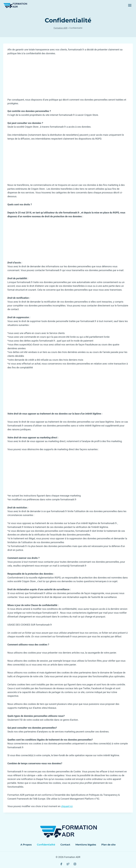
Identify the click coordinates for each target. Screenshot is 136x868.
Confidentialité (46, 845)
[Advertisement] (68, 78)
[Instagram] (75, 864)
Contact (65, 845)
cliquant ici (67, 806)
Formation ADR (60, 28)
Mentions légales (86, 845)
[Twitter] (68, 864)
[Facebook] (61, 864)
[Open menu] (130, 5)
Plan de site (108, 845)
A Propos (26, 845)
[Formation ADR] (15, 5)
